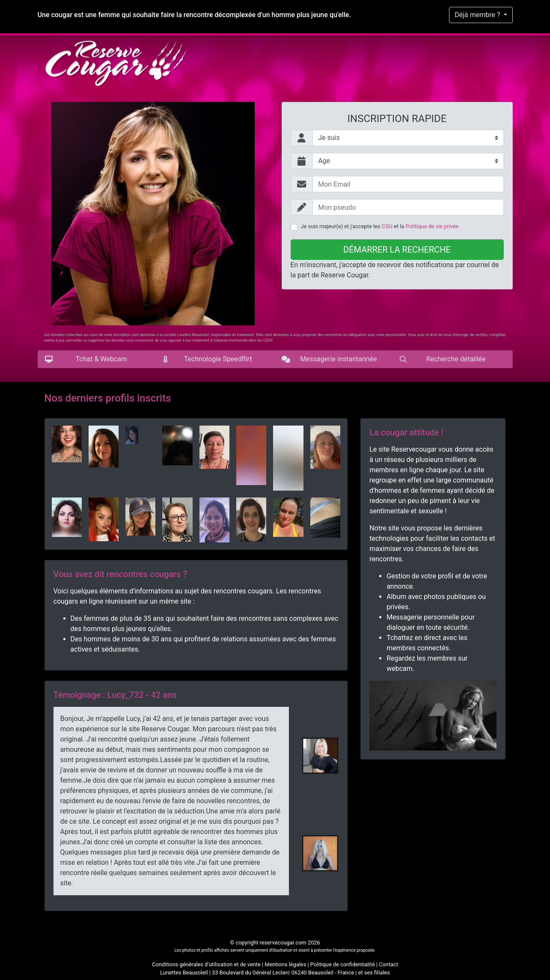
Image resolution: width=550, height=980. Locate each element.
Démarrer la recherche (397, 250)
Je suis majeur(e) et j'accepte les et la (380, 226)
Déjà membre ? (478, 15)
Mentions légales (285, 964)
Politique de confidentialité (343, 964)
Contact (388, 964)
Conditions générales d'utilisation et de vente (206, 964)
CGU (387, 226)
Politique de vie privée (432, 226)
